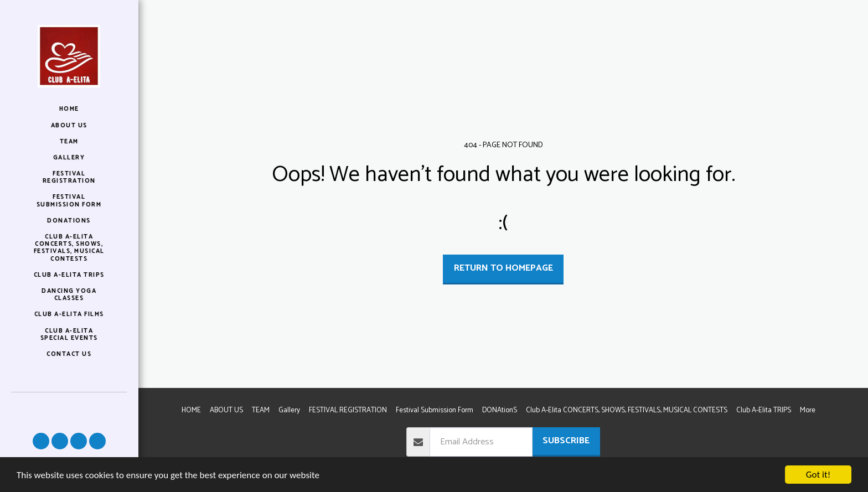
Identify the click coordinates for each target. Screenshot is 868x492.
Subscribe (566, 441)
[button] (41, 441)
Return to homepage (503, 268)
